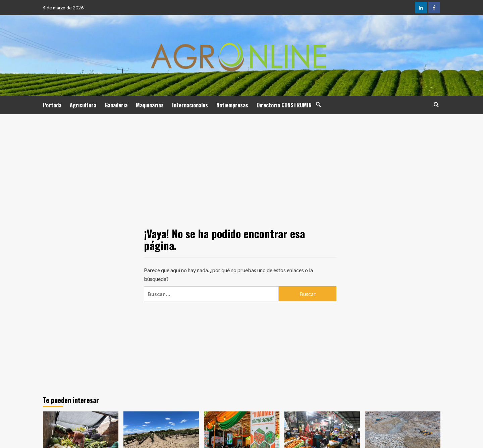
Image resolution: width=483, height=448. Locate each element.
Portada (52, 105)
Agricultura (83, 105)
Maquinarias (150, 105)
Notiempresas (232, 105)
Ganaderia (116, 105)
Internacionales (190, 105)
